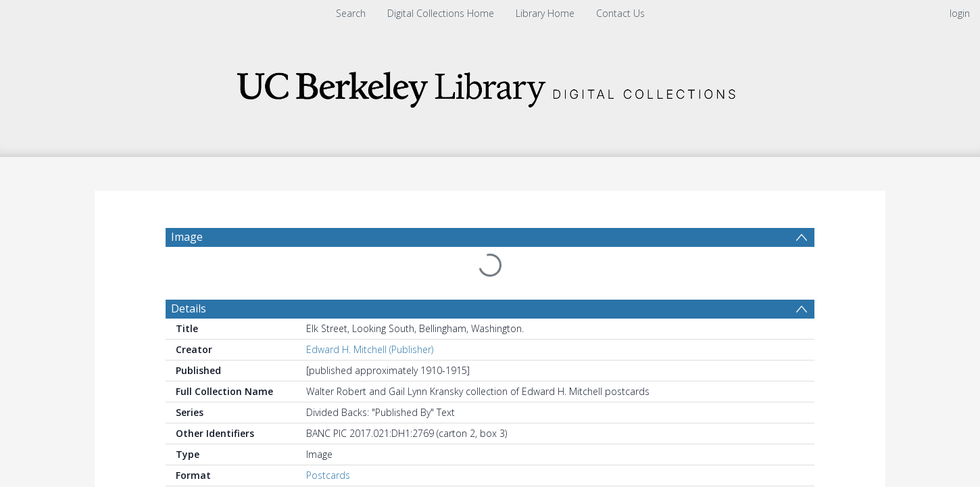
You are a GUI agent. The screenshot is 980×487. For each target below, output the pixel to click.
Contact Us (620, 13)
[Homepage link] (490, 86)
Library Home (545, 13)
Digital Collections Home (441, 13)
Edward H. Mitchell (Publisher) (370, 317)
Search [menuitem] (351, 13)
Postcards (328, 443)
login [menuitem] (960, 13)
